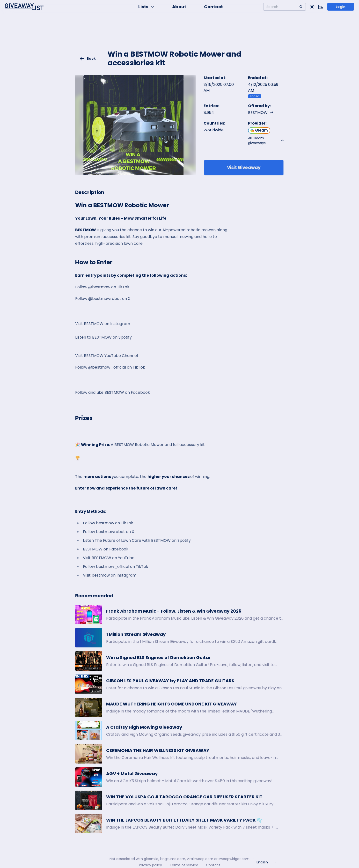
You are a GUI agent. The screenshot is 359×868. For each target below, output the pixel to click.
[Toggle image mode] (321, 7)
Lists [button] (146, 7)
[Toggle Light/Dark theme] (312, 7)
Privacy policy (150, 865)
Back (88, 59)
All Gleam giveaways (266, 141)
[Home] (24, 7)
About (179, 7)
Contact (213, 7)
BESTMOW (261, 113)
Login (341, 7)
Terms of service (184, 865)
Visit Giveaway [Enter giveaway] (244, 167)
